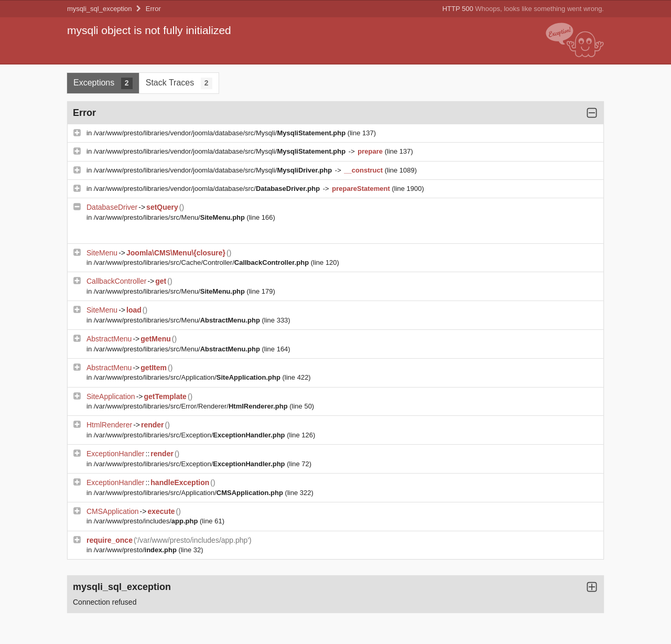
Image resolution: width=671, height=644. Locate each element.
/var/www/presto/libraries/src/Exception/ (190, 435)
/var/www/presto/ (136, 550)
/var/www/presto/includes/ (147, 521)
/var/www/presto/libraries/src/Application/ (188, 377)
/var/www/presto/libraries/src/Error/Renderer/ (192, 406)
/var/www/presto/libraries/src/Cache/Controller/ (202, 262)
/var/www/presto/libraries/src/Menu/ (170, 217)
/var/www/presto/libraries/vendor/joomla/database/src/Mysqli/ (221, 133)
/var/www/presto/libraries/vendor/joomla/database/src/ (208, 189)
